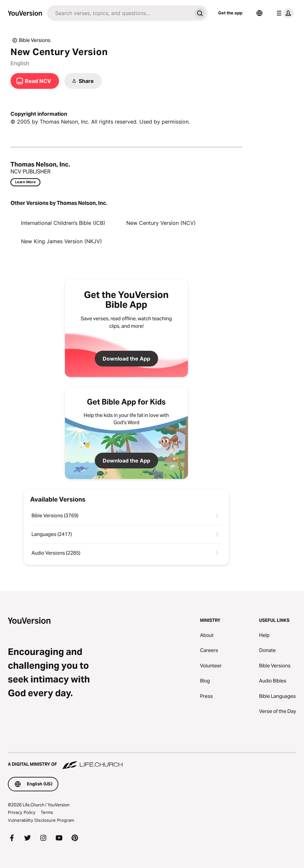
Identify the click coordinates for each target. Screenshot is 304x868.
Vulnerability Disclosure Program (41, 820)
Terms (47, 812)
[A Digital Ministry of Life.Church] (152, 761)
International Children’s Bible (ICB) (63, 223)
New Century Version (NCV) (161, 223)
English (20, 63)
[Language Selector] (259, 13)
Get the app (230, 13)
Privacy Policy (22, 812)
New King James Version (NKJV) (61, 241)
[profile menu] (284, 13)
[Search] (120, 13)
